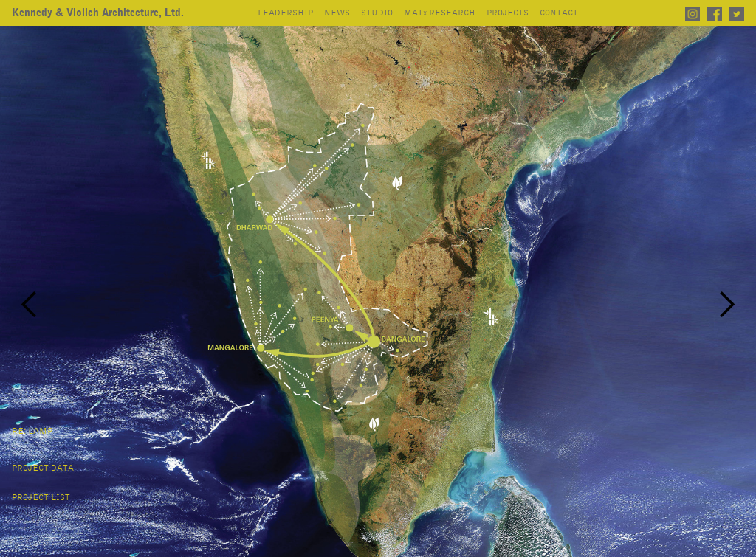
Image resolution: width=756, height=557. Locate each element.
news (337, 13)
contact (559, 13)
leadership (285, 13)
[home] (98, 13)
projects (508, 13)
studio (377, 13)
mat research (440, 13)
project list (41, 498)
